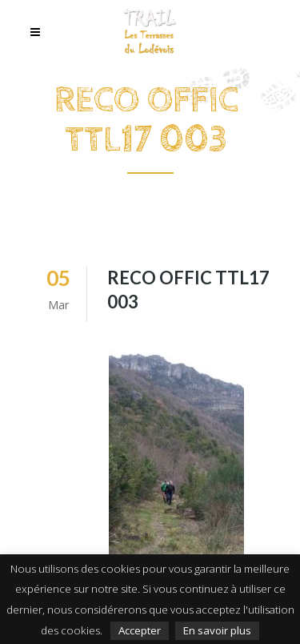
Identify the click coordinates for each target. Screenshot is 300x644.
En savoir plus (217, 630)
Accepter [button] (140, 630)
